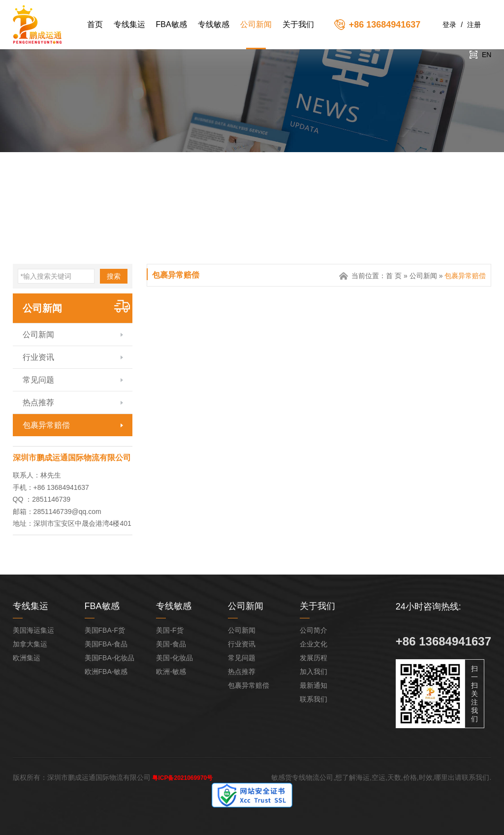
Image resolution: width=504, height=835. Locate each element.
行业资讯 (38, 357)
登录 (449, 25)
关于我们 (298, 24)
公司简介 (314, 630)
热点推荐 (38, 402)
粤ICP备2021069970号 (182, 778)
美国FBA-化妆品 (110, 658)
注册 (474, 25)
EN (487, 55)
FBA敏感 (172, 24)
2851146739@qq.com (67, 512)
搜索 (114, 276)
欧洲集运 (27, 658)
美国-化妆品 (174, 658)
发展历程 (314, 658)
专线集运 (129, 24)
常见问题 (38, 380)
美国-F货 (170, 630)
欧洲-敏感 (171, 672)
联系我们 (314, 699)
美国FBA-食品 (106, 644)
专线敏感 (214, 24)
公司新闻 (256, 24)
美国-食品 (171, 644)
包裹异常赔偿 (46, 425)
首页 (95, 24)
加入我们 (314, 672)
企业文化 (314, 644)
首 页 (394, 276)
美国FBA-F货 (105, 630)
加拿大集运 (30, 644)
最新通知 (314, 685)
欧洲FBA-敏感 (106, 672)
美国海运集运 (33, 630)
